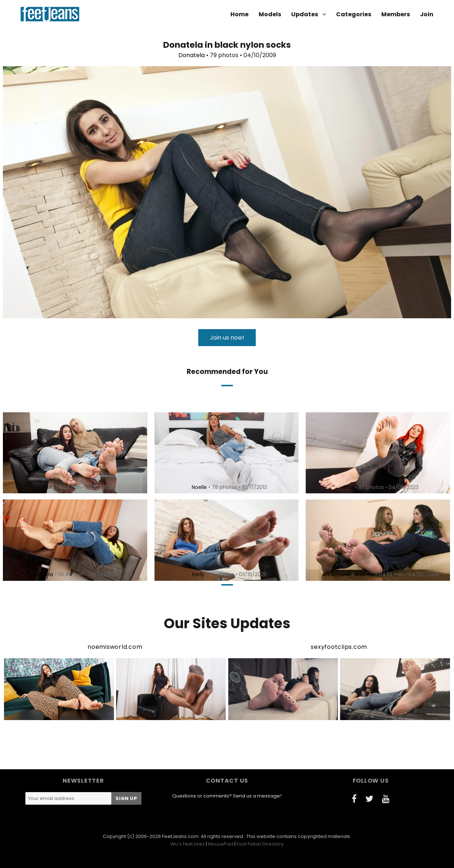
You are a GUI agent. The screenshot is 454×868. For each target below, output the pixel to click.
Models (270, 14)
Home (239, 14)
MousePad (221, 844)
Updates (305, 14)
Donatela (192, 55)
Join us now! (227, 338)
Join (427, 14)
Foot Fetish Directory (260, 844)
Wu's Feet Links (188, 844)
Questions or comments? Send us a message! (227, 796)
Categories (354, 14)
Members (396, 14)
